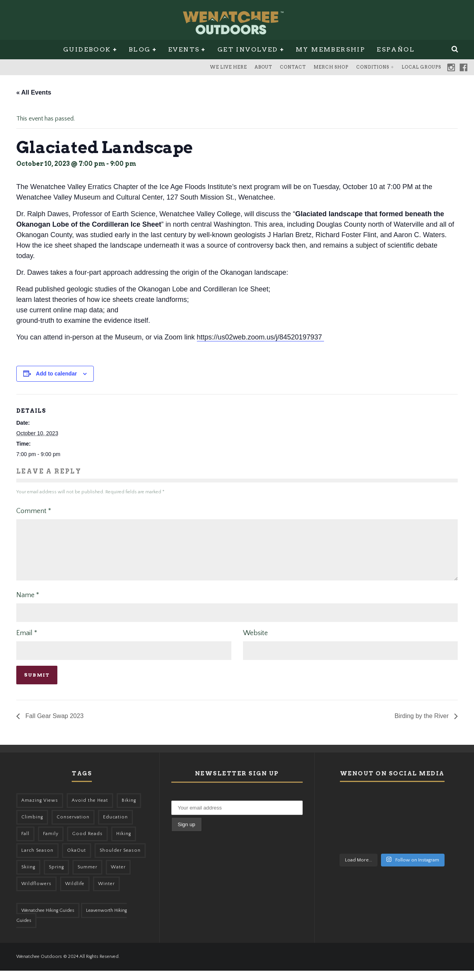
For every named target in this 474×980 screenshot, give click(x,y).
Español (396, 49)
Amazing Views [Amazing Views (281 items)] (40, 810)
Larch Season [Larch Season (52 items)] (37, 860)
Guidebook (87, 49)
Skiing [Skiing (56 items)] (28, 876)
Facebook (464, 67)
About (263, 67)
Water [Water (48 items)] (118, 876)
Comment (34, 511)
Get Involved (248, 49)
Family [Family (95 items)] (51, 843)
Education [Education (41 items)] (115, 826)
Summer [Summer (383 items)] (87, 876)
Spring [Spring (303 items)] (56, 876)
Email (27, 642)
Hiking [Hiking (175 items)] (124, 843)
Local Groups (421, 67)
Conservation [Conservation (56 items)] (73, 826)
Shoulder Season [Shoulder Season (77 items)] (120, 860)
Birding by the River (422, 725)
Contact (293, 67)
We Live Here (228, 67)
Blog (140, 49)
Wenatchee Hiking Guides (48, 920)
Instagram (451, 67)
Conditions (373, 67)
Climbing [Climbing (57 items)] (32, 826)
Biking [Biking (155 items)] (129, 810)
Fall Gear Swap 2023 (54, 725)
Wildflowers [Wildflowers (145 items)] (36, 893)
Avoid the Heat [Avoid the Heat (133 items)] (90, 810)
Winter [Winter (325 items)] (106, 893)
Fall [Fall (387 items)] (25, 843)
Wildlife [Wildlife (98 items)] (75, 893)
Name (28, 605)
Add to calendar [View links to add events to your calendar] (57, 374)
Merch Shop (331, 67)
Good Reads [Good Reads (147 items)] (87, 843)
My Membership (330, 49)
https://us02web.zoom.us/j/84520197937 (260, 337)
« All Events (34, 92)
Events (184, 49)
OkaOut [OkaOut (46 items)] (77, 860)
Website (255, 642)
